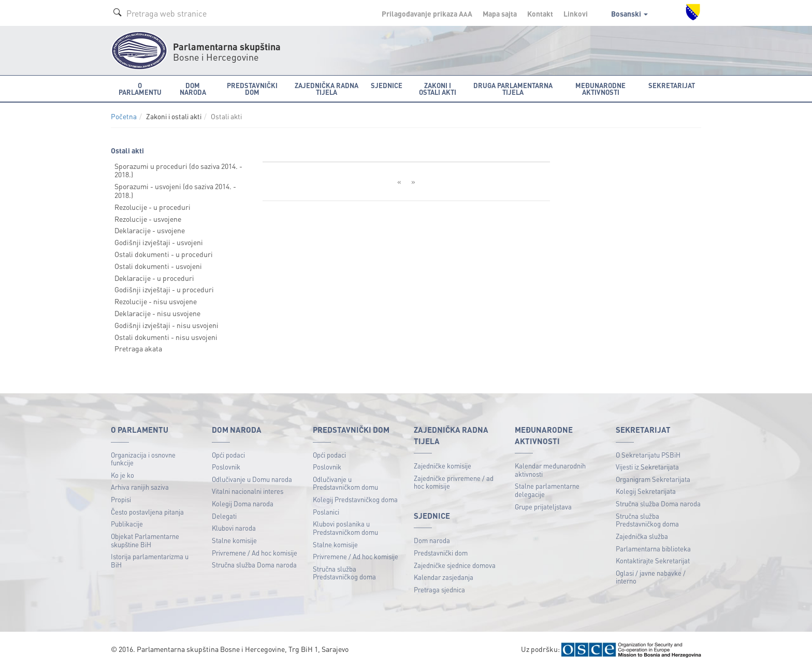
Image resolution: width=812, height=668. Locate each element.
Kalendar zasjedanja (444, 577)
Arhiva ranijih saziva (140, 487)
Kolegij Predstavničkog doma (355, 499)
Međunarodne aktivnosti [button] (600, 89)
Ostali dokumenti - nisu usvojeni (166, 337)
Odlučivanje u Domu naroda (252, 479)
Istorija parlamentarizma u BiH (150, 560)
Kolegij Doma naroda (243, 503)
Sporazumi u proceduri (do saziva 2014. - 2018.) (178, 170)
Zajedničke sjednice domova (455, 565)
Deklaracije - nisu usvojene (157, 313)
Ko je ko (122, 475)
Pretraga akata (138, 348)
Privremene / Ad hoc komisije (255, 553)
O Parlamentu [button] (140, 89)
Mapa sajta (500, 13)
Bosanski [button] (629, 13)
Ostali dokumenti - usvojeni (158, 266)
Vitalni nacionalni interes (248, 491)
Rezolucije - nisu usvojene (156, 301)
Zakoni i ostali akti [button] (438, 89)
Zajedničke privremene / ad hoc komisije (454, 482)
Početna (124, 116)
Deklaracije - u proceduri (154, 278)
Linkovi (576, 13)
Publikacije (127, 524)
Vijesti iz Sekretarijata (647, 467)
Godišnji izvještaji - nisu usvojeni (166, 325)
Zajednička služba (642, 536)
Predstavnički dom (441, 553)
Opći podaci (228, 455)
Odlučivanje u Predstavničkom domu (345, 483)
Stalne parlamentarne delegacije (547, 490)
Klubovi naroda (234, 528)
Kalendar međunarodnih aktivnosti (550, 470)
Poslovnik (226, 467)
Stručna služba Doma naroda (254, 565)
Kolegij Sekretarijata (646, 491)
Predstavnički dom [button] (252, 89)
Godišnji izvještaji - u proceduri (164, 289)
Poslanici (326, 512)
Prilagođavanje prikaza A (427, 13)
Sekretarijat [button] (672, 85)
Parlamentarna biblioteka (653, 549)
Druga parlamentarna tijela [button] (513, 89)
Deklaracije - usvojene (150, 230)
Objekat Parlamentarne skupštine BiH (145, 540)
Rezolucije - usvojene (148, 219)
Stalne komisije (234, 540)
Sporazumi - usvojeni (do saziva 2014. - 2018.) (175, 190)
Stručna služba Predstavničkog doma (344, 573)
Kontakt (540, 13)
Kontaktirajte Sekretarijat (653, 560)
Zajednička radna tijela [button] (327, 89)
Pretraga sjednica (439, 589)
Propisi (121, 499)
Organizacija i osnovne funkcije (143, 459)
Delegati (224, 516)
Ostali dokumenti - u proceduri (164, 254)
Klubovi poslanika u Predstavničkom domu (345, 528)
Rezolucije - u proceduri (153, 207)
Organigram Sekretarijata (653, 479)
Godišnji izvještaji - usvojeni (159, 242)
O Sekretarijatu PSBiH (648, 455)
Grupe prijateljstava (543, 507)
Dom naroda (432, 540)
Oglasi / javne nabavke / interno (651, 577)
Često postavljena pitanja (147, 512)
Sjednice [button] (387, 85)
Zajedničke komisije (443, 466)
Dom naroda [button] (193, 89)
